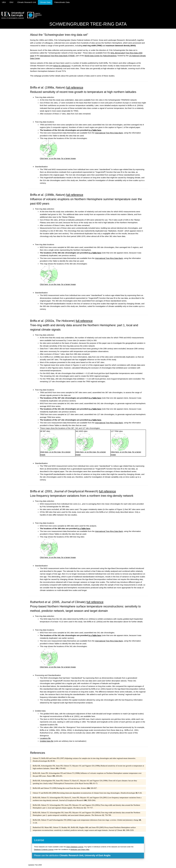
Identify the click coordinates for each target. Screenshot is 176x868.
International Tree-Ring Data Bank (109, 133)
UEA (4, 2)
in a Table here (95, 130)
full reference (75, 87)
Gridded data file (47, 741)
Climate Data (45, 2)
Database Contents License (44, 850)
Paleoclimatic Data (62, 2)
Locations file (45, 738)
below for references (62, 66)
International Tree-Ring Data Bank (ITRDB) (57, 56)
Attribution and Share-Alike (80, 850)
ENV (12, 2)
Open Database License (75, 847)
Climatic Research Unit (27, 2)
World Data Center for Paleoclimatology (100, 56)
